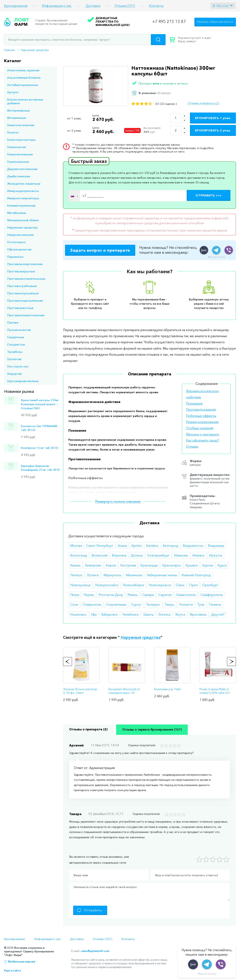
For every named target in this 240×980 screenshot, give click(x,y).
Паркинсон (15, 257)
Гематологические (21, 125)
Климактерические (21, 205)
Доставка (93, 6)
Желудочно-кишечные (24, 184)
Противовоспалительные (26, 279)
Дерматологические (22, 169)
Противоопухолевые (23, 293)
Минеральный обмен (23, 220)
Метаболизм (16, 213)
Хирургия (14, 374)
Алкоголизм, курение (23, 70)
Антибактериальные (23, 85)
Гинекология (16, 147)
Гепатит (13, 132)
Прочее (13, 322)
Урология (14, 359)
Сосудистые (16, 344)
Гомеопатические (20, 154)
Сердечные (16, 337)
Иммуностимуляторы (23, 198)
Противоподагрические (25, 300)
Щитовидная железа (23, 381)
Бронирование (16, 6)
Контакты (156, 6)
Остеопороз (16, 242)
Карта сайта (13, 970)
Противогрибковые (22, 286)
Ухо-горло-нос (18, 366)
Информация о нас (57, 6)
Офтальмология (19, 249)
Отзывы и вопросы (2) (203, 103)
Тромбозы (15, 352)
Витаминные (17, 118)
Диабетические (19, 176)
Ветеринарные (18, 110)
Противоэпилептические (26, 315)
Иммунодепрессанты (23, 191)
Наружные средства (35, 50)
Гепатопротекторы (21, 140)
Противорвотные (20, 308)
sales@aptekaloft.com (95, 951)
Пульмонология (19, 330)
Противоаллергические (25, 264)
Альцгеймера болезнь (24, 77)
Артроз (13, 92)
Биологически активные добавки (25, 101)
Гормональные (18, 162)
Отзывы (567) (125, 6)
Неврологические (20, 235)
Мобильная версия (22, 962)
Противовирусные (21, 271)
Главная (9, 50)
